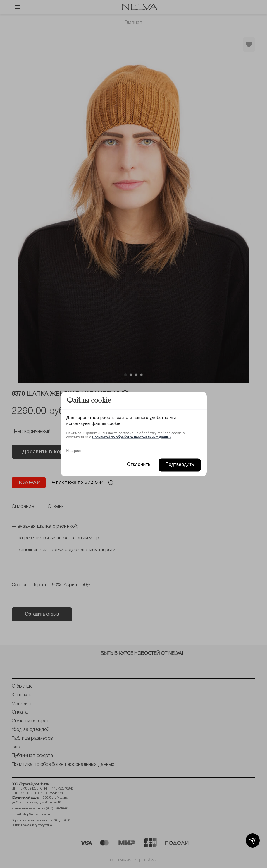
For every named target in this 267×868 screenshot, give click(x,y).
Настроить (75, 450)
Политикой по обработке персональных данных (132, 437)
